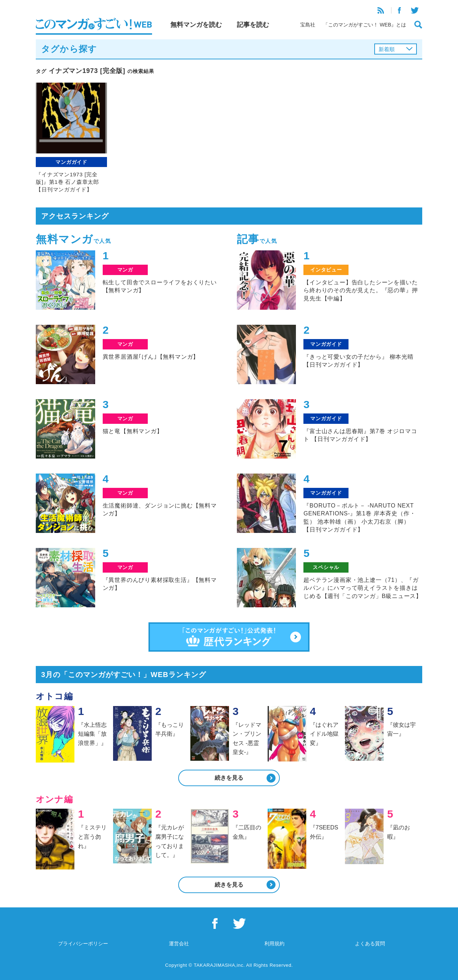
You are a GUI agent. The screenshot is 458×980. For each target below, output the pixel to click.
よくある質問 (370, 944)
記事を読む (253, 25)
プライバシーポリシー (83, 944)
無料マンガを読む (196, 25)
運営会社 (179, 944)
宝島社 (308, 25)
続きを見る (229, 778)
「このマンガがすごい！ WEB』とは (365, 25)
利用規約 (274, 944)
